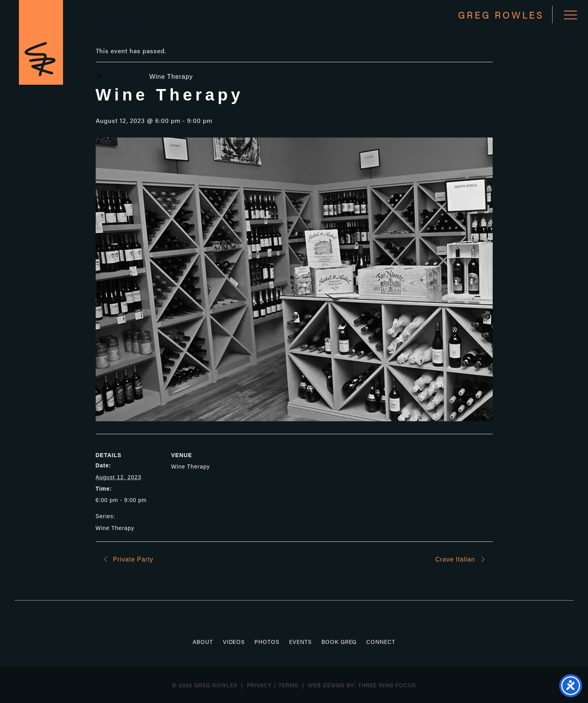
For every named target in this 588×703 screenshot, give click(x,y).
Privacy (260, 685)
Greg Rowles (43, 44)
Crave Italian (456, 559)
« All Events (116, 22)
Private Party (133, 559)
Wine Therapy (115, 528)
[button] (569, 15)
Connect (381, 642)
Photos (267, 642)
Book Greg (339, 642)
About (203, 642)
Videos (234, 642)
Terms (288, 685)
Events (300, 642)
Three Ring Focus (387, 685)
